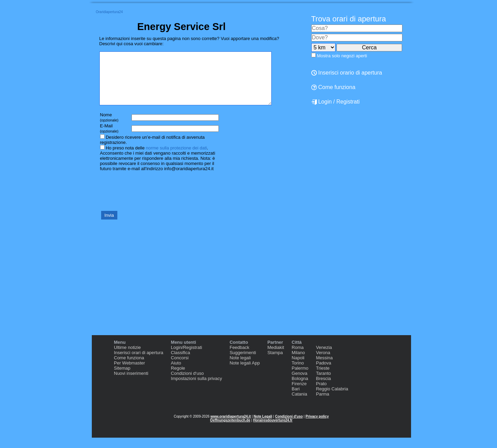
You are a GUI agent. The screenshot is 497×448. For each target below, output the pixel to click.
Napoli (298, 368)
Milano (298, 363)
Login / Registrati (336, 102)
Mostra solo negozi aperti (342, 56)
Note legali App (245, 373)
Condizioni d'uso (289, 427)
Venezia (324, 358)
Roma (298, 358)
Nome (109, 128)
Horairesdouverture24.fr (273, 431)
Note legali (240, 368)
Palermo (300, 378)
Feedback (239, 358)
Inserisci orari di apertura (139, 363)
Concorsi (180, 368)
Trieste (323, 378)
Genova (300, 384)
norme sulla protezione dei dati (176, 158)
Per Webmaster (129, 373)
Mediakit (276, 358)
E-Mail (109, 139)
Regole (178, 378)
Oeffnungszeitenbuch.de (230, 431)
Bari (296, 399)
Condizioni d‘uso (187, 384)
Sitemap (122, 378)
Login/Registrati (186, 358)
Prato (321, 394)
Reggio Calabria (332, 399)
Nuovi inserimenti (131, 384)
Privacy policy (317, 427)
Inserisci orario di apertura (347, 73)
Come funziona (333, 87)
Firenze (299, 394)
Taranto (323, 384)
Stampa (275, 363)
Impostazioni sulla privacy (196, 389)
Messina (324, 368)
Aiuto (176, 373)
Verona (323, 363)
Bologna (300, 389)
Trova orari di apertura (349, 19)
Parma (322, 404)
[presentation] (152, 201)
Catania (299, 404)
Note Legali (263, 427)
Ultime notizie (127, 358)
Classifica (181, 363)
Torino (298, 373)
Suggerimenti (243, 363)
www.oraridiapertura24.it (231, 427)
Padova (323, 373)
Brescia (323, 389)
